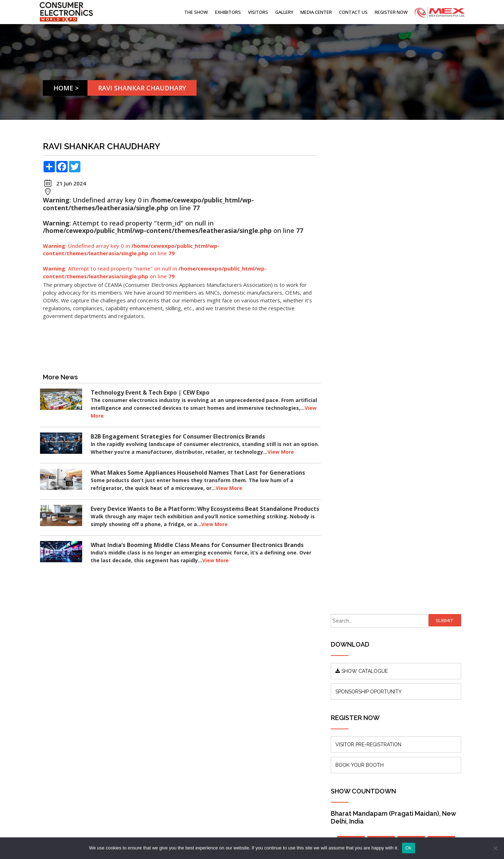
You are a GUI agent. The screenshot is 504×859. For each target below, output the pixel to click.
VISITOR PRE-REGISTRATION (380, 272)
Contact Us (353, 12)
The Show (196, 12)
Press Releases (167, 705)
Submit (448, 148)
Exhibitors (228, 12)
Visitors (258, 12)
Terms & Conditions (172, 747)
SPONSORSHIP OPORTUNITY (380, 219)
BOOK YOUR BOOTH (371, 292)
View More (142, 416)
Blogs (156, 694)
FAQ (154, 737)
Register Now (391, 12)
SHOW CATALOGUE (373, 198)
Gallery (284, 12)
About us (160, 683)
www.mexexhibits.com (95, 761)
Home (64, 88)
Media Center (316, 12)
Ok (409, 848)
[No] (495, 848)
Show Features (167, 715)
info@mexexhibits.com (262, 706)
